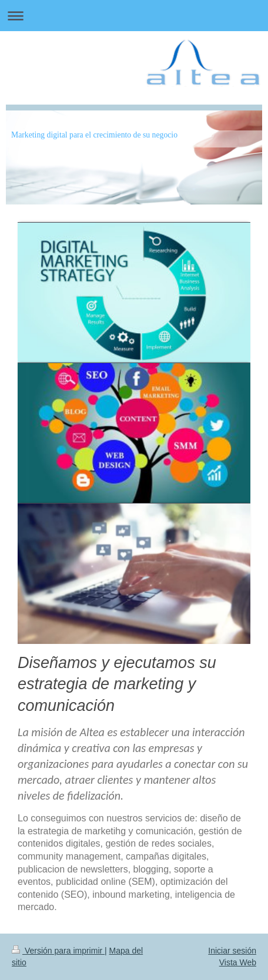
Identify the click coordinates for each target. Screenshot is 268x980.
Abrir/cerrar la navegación (134, 16)
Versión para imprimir (58, 951)
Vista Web (238, 962)
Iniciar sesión (232, 951)
